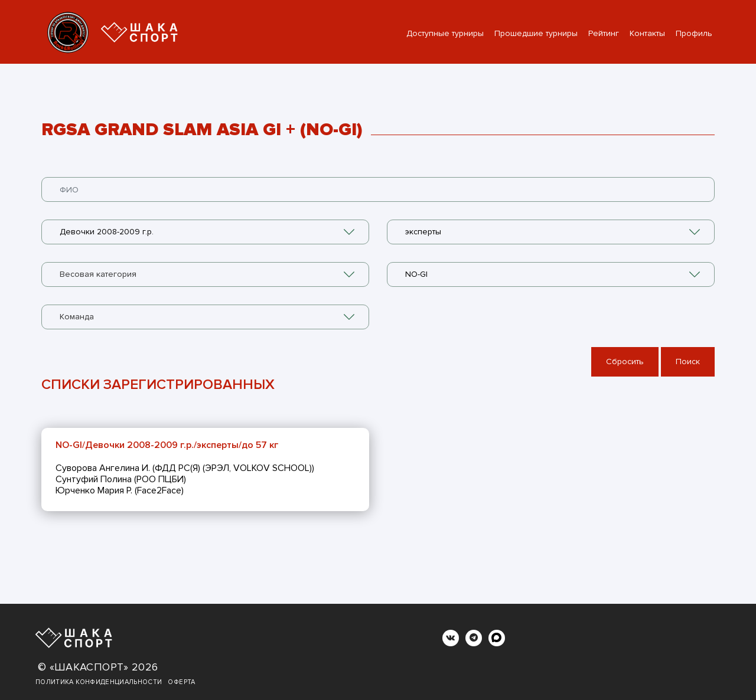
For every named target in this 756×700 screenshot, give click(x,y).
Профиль (694, 33)
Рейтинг (604, 33)
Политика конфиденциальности (99, 682)
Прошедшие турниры (536, 33)
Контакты (647, 33)
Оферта (181, 682)
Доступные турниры (445, 33)
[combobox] (205, 232)
